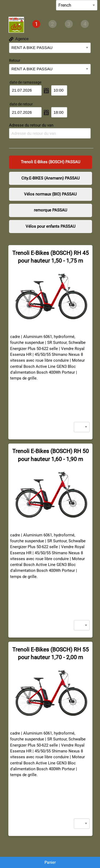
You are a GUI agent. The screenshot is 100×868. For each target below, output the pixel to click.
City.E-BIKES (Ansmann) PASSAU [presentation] (51, 178)
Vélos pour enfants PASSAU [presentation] (51, 226)
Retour (15, 60)
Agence (19, 39)
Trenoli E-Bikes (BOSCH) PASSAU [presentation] (51, 162)
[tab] (36, 24)
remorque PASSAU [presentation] (51, 210)
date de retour (21, 104)
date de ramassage (25, 82)
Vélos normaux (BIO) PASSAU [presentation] (50, 194)
